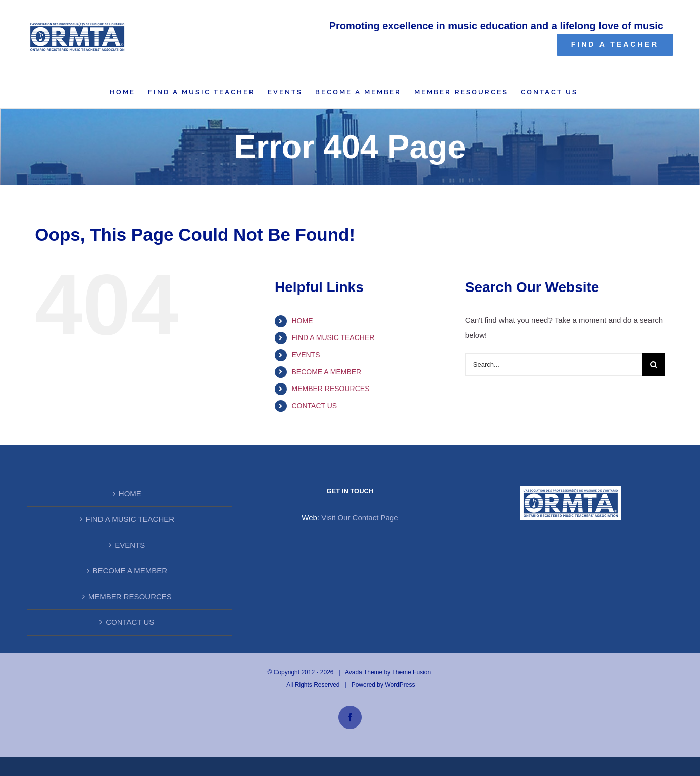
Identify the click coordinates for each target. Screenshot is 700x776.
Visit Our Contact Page (360, 518)
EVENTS (306, 355)
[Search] (654, 365)
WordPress (400, 685)
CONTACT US (315, 406)
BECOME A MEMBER (327, 372)
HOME (303, 321)
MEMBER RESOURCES (331, 389)
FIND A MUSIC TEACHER (333, 337)
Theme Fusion (411, 672)
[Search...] (554, 365)
